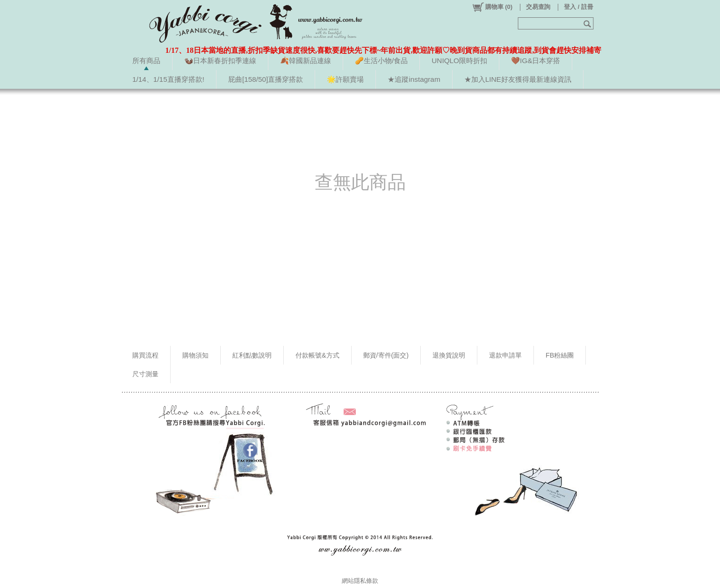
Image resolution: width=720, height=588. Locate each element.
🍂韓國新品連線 (306, 61)
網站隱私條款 (360, 581)
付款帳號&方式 (317, 355)
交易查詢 (538, 7)
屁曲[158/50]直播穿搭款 (266, 79)
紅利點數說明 (252, 355)
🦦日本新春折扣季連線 (220, 61)
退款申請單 (505, 355)
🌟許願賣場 (345, 79)
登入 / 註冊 (579, 7)
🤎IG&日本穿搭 (536, 61)
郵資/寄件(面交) (386, 355)
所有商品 (146, 61)
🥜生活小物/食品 (381, 61)
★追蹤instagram (414, 79)
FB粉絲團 (560, 355)
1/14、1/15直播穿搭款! (168, 79)
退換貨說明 (449, 355)
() (492, 7)
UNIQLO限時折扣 (459, 61)
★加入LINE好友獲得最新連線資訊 (518, 79)
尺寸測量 (145, 374)
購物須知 (195, 355)
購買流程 (145, 355)
